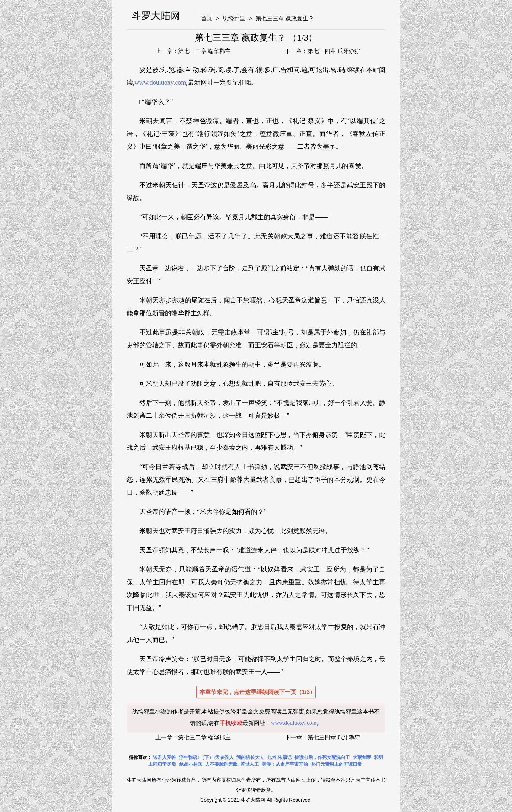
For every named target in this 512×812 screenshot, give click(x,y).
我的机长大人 (250, 757)
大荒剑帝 (362, 757)
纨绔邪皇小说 (149, 711)
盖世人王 (250, 764)
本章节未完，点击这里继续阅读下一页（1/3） (257, 692)
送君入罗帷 (164, 757)
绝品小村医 (191, 764)
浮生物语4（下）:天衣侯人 (206, 757)
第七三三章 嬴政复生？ (285, 18)
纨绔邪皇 (234, 18)
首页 (207, 18)
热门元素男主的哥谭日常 (337, 764)
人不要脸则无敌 (221, 764)
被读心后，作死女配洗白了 (322, 757)
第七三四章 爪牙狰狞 (334, 51)
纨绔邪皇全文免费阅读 (253, 711)
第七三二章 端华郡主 (204, 51)
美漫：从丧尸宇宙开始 (285, 764)
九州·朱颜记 (279, 757)
